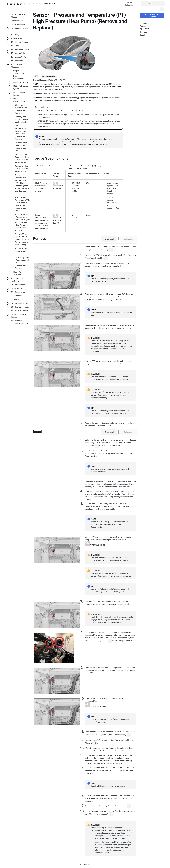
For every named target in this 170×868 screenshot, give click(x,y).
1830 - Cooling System (19, 94)
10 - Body (15, 35)
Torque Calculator (129, 4)
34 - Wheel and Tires (20, 303)
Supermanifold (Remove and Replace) (21, 251)
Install (143, 35)
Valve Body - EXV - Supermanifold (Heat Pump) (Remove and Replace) (22, 263)
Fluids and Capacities (101, 115)
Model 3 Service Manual (18, 16)
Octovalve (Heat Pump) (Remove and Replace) (22, 169)
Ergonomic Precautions (53, 100)
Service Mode (121, 806)
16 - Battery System (19, 57)
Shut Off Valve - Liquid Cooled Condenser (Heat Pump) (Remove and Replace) (22, 239)
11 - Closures (17, 38)
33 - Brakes (16, 299)
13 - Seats (15, 46)
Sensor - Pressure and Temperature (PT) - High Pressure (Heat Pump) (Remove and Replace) (22, 183)
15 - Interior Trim (18, 53)
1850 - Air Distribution (18, 273)
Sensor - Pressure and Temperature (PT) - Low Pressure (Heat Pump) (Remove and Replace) (22, 203)
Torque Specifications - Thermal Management (20, 75)
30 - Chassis (16, 288)
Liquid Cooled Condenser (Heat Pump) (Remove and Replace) (22, 158)
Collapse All (129, 239)
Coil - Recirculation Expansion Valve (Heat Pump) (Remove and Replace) (22, 132)
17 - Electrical (17, 61)
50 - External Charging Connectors (20, 322)
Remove (144, 32)
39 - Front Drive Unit (20, 307)
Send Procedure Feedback (152, 16)
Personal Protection (51, 98)
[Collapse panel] (162, 9)
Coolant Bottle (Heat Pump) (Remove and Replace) (21, 147)
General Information (20, 24)
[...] (111, 250)
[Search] (154, 4)
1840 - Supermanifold (19, 100)
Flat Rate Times (49, 94)
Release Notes (17, 21)
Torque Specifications (146, 27)
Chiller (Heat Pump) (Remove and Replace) (22, 119)
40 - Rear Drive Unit (19, 311)
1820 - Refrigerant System (21, 87)
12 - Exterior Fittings (20, 42)
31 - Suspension (18, 292)
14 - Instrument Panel (20, 49)
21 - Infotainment (18, 285)
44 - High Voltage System (19, 316)
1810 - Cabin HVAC (21, 82)
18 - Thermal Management (17, 66)
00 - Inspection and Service (19, 29)
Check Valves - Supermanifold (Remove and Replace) (21, 109)
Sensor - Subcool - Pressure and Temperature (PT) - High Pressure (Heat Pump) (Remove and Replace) (22, 222)
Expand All (109, 239)
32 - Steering (17, 296)
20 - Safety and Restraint (17, 280)
